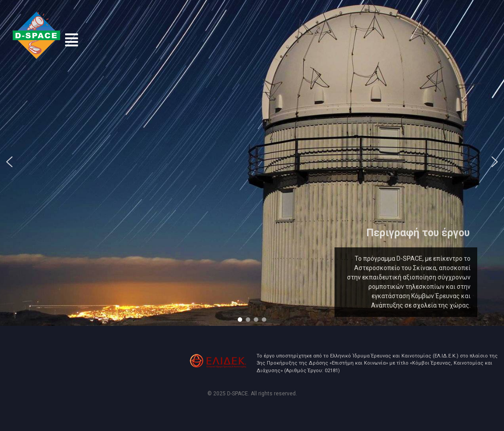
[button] (71, 40)
